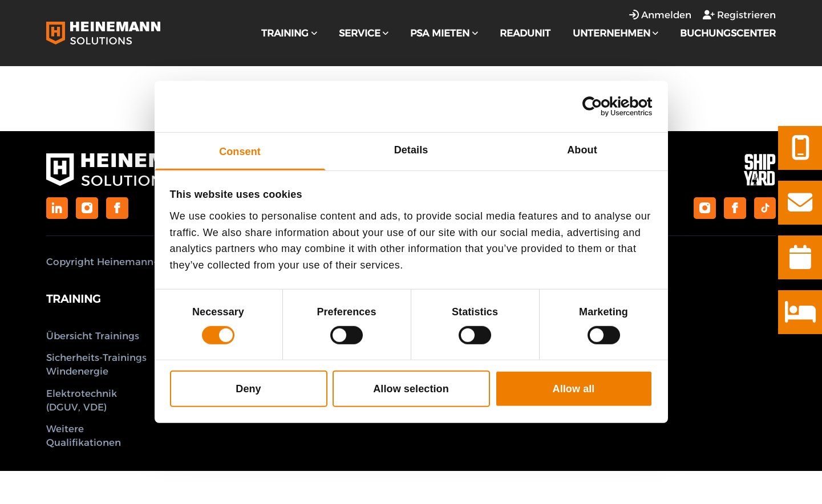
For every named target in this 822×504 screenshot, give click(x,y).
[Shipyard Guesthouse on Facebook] (735, 208)
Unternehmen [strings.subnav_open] (616, 33)
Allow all (574, 389)
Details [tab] (411, 150)
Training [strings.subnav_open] (289, 33)
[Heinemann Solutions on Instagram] (87, 208)
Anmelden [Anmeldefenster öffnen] (661, 15)
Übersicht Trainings (93, 336)
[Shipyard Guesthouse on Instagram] (704, 208)
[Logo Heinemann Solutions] (103, 33)
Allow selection (411, 389)
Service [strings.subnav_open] (364, 33)
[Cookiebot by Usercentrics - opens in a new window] (603, 107)
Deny (248, 389)
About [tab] (582, 150)
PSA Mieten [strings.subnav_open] (444, 33)
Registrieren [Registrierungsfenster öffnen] (740, 15)
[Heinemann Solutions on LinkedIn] (57, 208)
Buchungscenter (728, 33)
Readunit (525, 33)
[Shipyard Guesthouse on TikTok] (765, 208)
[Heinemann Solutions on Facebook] (117, 208)
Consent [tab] (240, 152)
